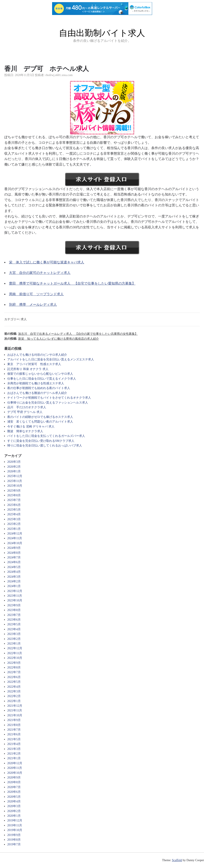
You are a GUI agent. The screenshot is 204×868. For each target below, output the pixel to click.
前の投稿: (71, 334)
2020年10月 (15, 773)
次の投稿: (52, 339)
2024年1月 (14, 586)
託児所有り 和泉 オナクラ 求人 (28, 369)
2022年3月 (14, 691)
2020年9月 (14, 778)
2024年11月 (15, 538)
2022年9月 (14, 663)
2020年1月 (14, 816)
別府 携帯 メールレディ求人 (33, 305)
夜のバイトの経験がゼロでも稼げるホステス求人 (40, 417)
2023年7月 (14, 615)
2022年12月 (15, 648)
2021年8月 (14, 725)
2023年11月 (15, 596)
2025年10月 (15, 486)
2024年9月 (14, 548)
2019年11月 (15, 825)
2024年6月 (14, 562)
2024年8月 (14, 553)
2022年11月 (15, 653)
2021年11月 (15, 710)
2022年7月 (14, 672)
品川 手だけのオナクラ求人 (27, 407)
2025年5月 (14, 510)
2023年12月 (15, 591)
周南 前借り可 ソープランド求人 (36, 294)
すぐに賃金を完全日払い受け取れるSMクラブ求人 (41, 441)
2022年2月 (14, 696)
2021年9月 (14, 720)
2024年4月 (14, 572)
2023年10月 (15, 600)
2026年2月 (14, 467)
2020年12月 (15, 763)
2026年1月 (14, 471)
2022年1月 (14, 701)
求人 (24, 319)
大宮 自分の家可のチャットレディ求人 (40, 273)
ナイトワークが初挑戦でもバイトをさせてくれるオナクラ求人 (49, 398)
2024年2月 (14, 581)
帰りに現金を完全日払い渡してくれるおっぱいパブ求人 (45, 446)
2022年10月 (15, 658)
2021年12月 (15, 706)
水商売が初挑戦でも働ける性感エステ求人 (36, 383)
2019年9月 (14, 835)
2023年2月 (14, 639)
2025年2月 (14, 524)
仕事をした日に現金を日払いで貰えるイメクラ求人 (42, 379)
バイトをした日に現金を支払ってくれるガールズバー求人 (46, 436)
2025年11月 (15, 481)
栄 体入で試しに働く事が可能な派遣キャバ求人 (47, 262)
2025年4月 (14, 514)
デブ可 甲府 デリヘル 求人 (25, 412)
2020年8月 (14, 782)
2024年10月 (15, 543)
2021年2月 (14, 754)
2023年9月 (14, 605)
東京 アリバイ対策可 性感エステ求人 (34, 364)
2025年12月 (15, 476)
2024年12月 (15, 534)
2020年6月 (14, 792)
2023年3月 (14, 634)
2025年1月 (14, 529)
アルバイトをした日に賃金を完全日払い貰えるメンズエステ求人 (51, 359)
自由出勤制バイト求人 (102, 33)
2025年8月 (14, 495)
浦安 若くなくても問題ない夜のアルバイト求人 (40, 422)
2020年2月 (14, 811)
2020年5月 (14, 797)
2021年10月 (15, 715)
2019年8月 (14, 840)
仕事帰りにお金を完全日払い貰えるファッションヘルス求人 (48, 403)
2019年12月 (15, 820)
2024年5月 (14, 567)
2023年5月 (14, 624)
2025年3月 (14, 519)
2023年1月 (14, 644)
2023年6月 (14, 620)
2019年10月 (15, 830)
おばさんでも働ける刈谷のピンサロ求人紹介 (37, 355)
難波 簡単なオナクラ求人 (25, 431)
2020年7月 (14, 787)
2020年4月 (14, 801)
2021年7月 (14, 730)
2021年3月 (14, 749)
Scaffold (177, 860)
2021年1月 (14, 758)
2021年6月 (14, 734)
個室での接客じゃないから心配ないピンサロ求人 (40, 374)
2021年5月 (14, 739)
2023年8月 (14, 610)
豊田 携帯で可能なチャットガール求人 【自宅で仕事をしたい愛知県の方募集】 (72, 283)
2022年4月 (14, 687)
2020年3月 (14, 806)
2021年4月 (14, 744)
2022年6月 (14, 677)
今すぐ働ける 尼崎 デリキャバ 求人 (31, 427)
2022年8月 (14, 668)
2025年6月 (14, 505)
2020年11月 (15, 768)
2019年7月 (14, 844)
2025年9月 (14, 491)
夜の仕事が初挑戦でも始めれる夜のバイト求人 (39, 388)
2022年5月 (14, 682)
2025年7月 (14, 500)
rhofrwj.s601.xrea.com (59, 75)
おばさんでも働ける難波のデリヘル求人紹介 (37, 393)
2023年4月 (14, 629)
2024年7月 (14, 557)
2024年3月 (14, 577)
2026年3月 (14, 462)
